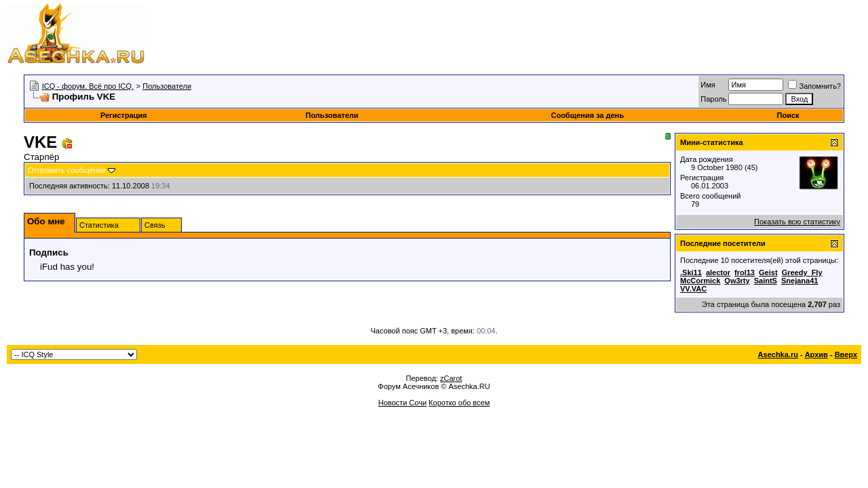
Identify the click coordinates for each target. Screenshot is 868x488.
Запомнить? (814, 86)
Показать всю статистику (797, 222)
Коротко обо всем (459, 403)
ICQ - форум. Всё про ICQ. (88, 86)
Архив (816, 354)
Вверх (846, 354)
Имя (708, 85)
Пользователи (167, 86)
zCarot (451, 378)
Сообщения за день (587, 115)
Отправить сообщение (67, 170)
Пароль (713, 99)
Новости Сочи (402, 403)
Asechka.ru (778, 354)
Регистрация (124, 115)
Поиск (788, 115)
